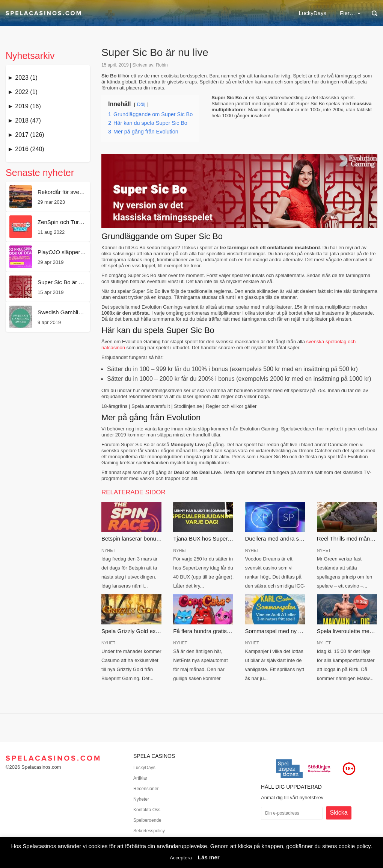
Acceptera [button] (181, 858)
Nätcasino (176, 13)
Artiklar (140, 778)
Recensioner (146, 789)
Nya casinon (309, 13)
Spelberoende (147, 820)
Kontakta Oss (147, 810)
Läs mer (209, 857)
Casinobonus (221, 13)
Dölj (141, 104)
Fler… (350, 13)
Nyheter (141, 799)
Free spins (265, 13)
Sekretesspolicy (149, 831)
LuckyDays (135, 13)
